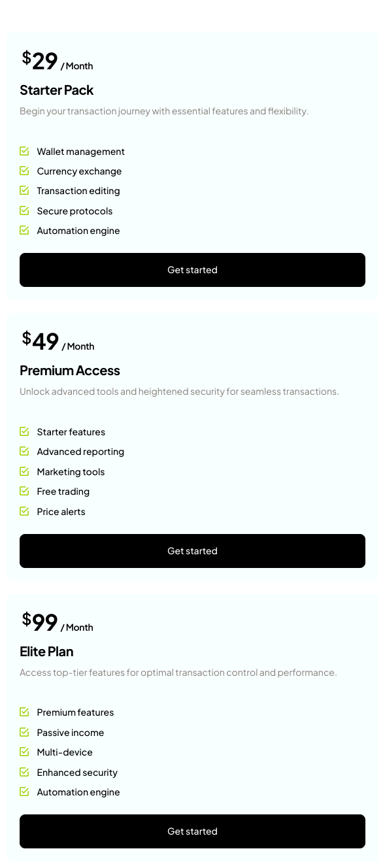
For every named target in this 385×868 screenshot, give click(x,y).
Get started (192, 270)
